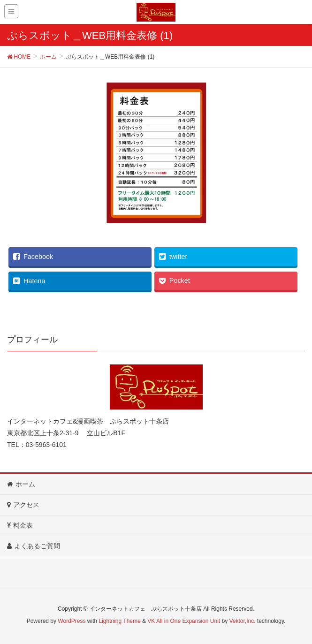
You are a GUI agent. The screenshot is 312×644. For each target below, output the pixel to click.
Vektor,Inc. (242, 621)
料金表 (20, 525)
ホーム (21, 484)
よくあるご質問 (34, 546)
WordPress (72, 621)
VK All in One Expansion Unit (184, 621)
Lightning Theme (120, 621)
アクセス (23, 505)
